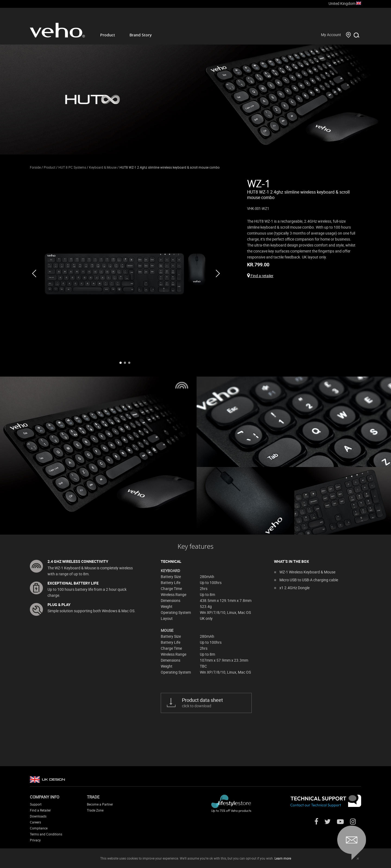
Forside (35, 167)
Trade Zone (95, 810)
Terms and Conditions (46, 834)
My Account (331, 35)
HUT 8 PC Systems (72, 167)
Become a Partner (100, 804)
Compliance (39, 828)
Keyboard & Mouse (103, 167)
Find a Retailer (40, 810)
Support (36, 804)
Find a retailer (260, 276)
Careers (35, 822)
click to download (213, 703)
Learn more (283, 858)
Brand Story (141, 35)
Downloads (38, 816)
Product (108, 35)
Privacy (35, 840)
